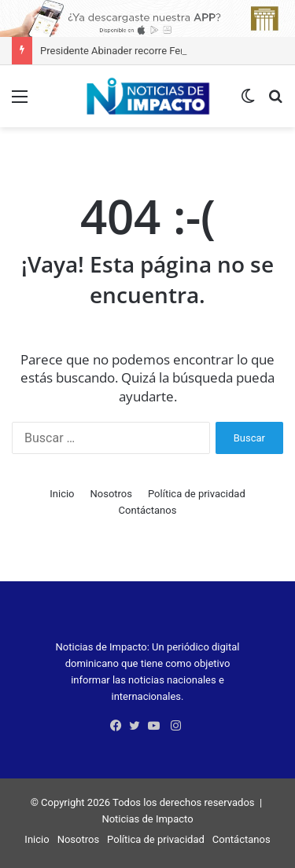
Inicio (62, 494)
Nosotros (111, 494)
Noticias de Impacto (147, 819)
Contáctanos (148, 510)
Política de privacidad (197, 494)
